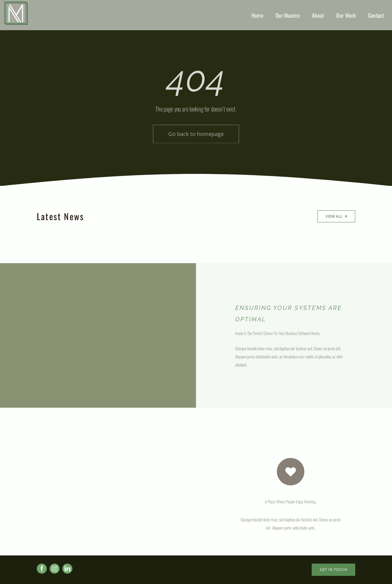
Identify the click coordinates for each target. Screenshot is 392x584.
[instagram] (55, 569)
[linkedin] (67, 569)
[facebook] (42, 569)
